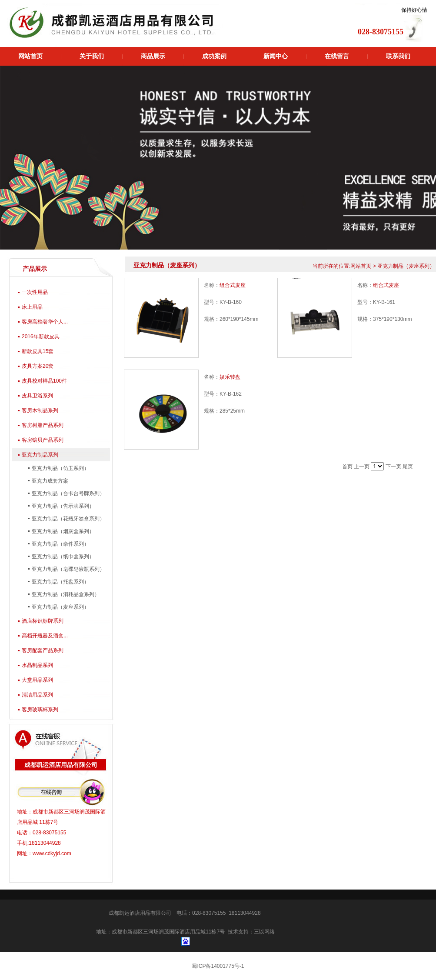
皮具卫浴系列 (37, 396)
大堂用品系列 (37, 680)
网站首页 (30, 56)
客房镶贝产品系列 (43, 440)
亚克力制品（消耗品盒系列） (65, 594)
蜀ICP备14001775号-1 (218, 966)
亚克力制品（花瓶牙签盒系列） (68, 519)
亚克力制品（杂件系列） (60, 544)
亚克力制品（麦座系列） (60, 607)
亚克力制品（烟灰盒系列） (62, 531)
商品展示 (153, 56)
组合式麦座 (233, 285)
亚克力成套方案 (49, 481)
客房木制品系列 (40, 410)
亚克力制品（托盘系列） (60, 582)
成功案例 (214, 56)
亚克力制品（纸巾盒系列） (62, 557)
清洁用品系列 (37, 695)
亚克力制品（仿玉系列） (60, 468)
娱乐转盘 (230, 377)
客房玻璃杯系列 (40, 710)
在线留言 (337, 56)
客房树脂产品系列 (43, 425)
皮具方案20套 (38, 366)
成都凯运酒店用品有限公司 (140, 913)
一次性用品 (35, 292)
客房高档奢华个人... (45, 322)
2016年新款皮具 (41, 337)
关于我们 (92, 56)
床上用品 (32, 307)
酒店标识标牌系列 (43, 621)
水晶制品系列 (37, 665)
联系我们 (398, 56)
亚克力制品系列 (40, 455)
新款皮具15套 (38, 351)
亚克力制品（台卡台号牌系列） (68, 493)
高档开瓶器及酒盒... (45, 636)
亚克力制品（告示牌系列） (62, 506)
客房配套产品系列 (43, 650)
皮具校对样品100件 (44, 381)
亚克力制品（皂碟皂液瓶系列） (68, 569)
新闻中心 (276, 56)
